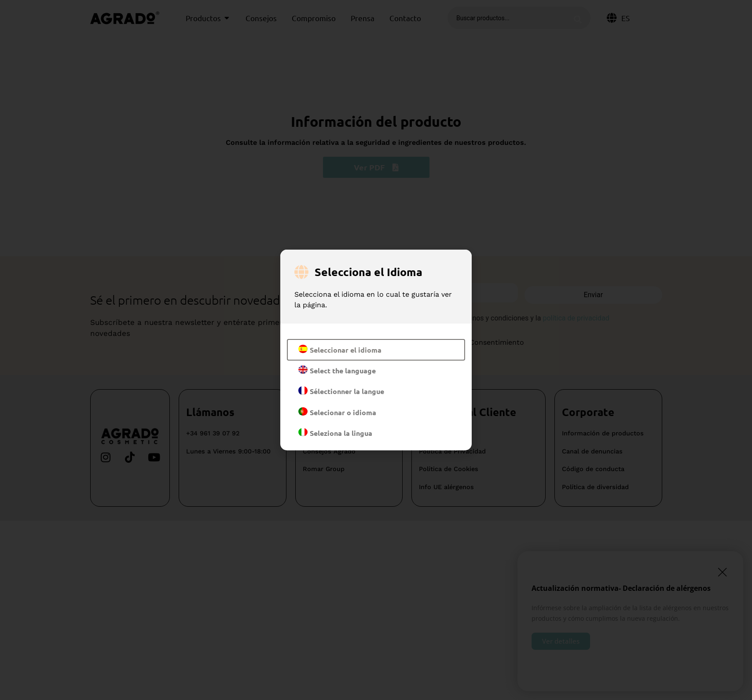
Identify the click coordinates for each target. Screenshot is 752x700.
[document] (376, 350)
